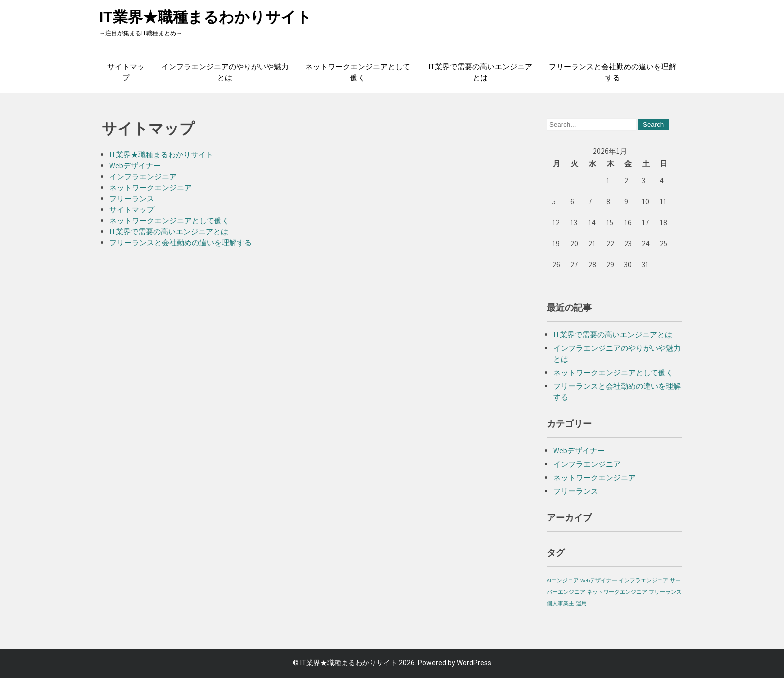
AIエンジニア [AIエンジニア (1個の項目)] (563, 580)
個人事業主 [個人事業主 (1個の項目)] (561, 603)
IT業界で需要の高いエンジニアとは (480, 72)
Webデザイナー (135, 166)
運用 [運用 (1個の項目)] (581, 603)
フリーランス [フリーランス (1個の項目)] (665, 592)
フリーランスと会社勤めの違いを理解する (613, 72)
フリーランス (132, 199)
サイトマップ (126, 72)
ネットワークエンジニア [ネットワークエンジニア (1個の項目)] (617, 592)
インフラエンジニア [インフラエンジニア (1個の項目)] (644, 580)
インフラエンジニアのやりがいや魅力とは (225, 72)
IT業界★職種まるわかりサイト (206, 17)
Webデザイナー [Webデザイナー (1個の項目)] (599, 580)
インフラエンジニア (143, 177)
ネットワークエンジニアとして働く (358, 72)
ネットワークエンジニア (151, 188)
